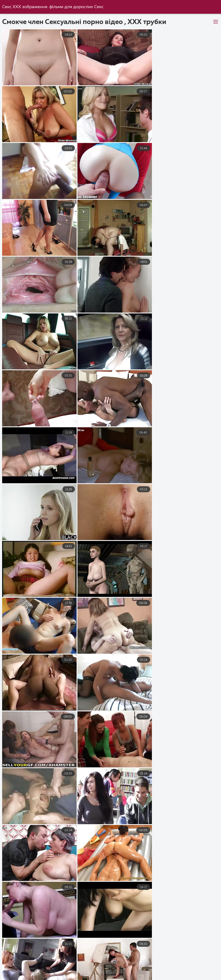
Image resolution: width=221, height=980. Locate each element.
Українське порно (133, 964)
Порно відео (204, 964)
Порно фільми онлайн (22, 978)
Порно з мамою (47, 973)
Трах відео (94, 978)
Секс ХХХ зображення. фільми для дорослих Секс (53, 7)
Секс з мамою (96, 964)
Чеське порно (63, 978)
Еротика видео (25, 969)
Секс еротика (130, 973)
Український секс (18, 964)
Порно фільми (170, 964)
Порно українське (58, 964)
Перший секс (184, 969)
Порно (159, 973)
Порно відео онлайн (90, 973)
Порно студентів (195, 978)
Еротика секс (160, 978)
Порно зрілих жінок (145, 969)
